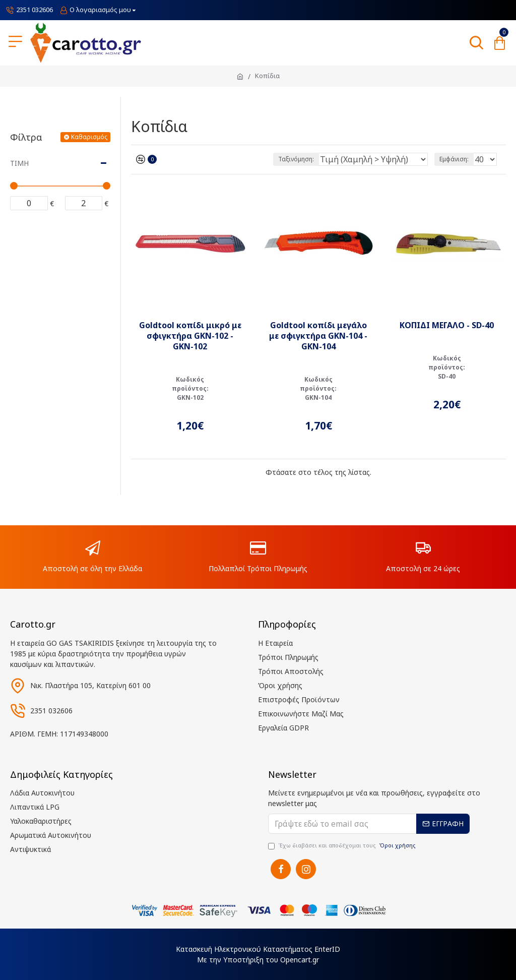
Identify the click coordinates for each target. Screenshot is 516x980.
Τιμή (19, 163)
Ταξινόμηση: (296, 159)
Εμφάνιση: (454, 159)
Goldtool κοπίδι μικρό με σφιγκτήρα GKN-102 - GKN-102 (190, 336)
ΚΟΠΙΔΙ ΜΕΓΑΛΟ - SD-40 (447, 325)
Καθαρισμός (89, 137)
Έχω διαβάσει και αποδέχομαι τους (343, 846)
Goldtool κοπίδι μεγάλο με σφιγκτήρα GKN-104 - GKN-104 (318, 336)
